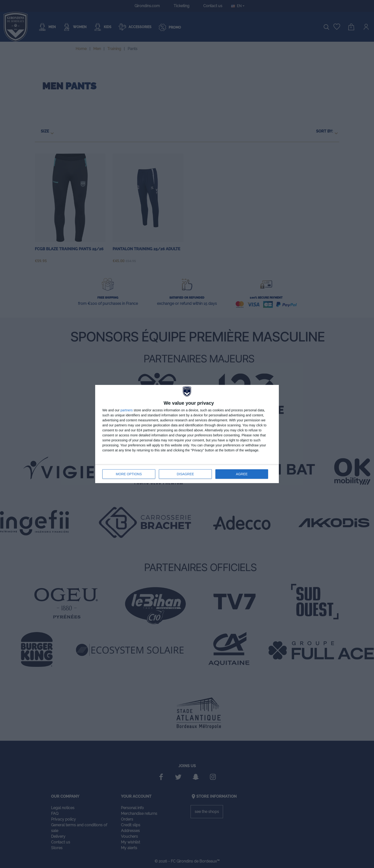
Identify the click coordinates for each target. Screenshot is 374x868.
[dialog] (187, 434)
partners (127, 410)
